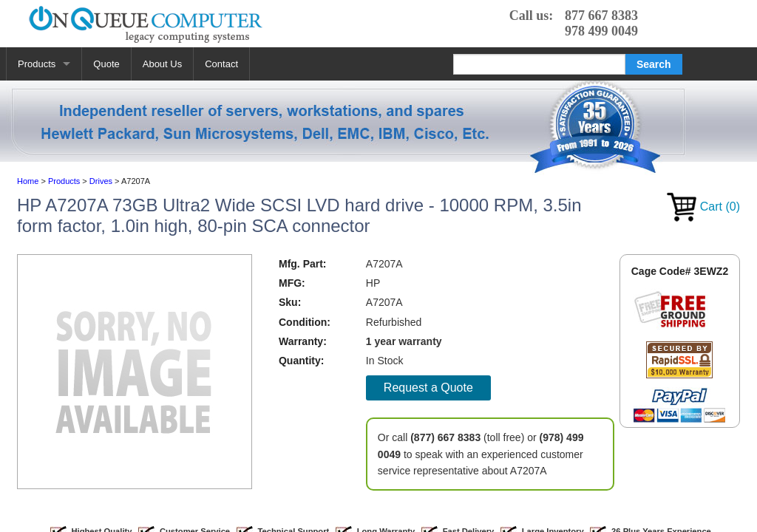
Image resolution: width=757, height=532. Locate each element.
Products (37, 64)
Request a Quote (428, 388)
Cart (703, 207)
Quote (106, 64)
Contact (221, 64)
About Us (162, 64)
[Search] (539, 64)
